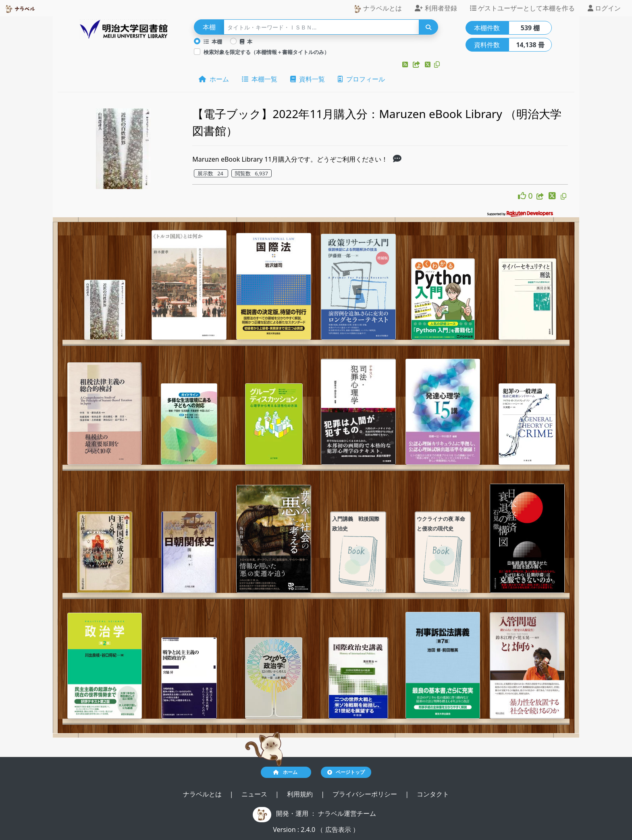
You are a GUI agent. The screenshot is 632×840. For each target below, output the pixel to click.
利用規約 (301, 794)
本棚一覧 (260, 79)
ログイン (604, 8)
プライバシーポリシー (366, 794)
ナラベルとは (378, 8)
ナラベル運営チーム (347, 813)
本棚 (213, 42)
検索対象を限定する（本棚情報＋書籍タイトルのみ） (266, 52)
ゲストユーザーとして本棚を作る (522, 8)
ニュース (255, 794)
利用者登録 (436, 8)
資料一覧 (308, 79)
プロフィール (361, 79)
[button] (406, 64)
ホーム (214, 79)
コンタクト (433, 794)
